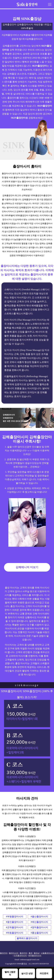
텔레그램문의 (10, 973)
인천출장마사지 (20, 956)
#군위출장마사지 (15, 927)
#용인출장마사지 (15, 922)
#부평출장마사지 (15, 916)
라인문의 (44, 973)
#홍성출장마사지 (39, 933)
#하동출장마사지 (15, 933)
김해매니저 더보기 (27, 567)
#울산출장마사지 (39, 916)
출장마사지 (14, 953)
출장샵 (37, 953)
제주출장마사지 (35, 956)
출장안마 (4, 953)
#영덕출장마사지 (39, 927)
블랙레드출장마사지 (27, 938)
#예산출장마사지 (39, 922)
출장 (31, 953)
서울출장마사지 (47, 953)
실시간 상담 (27, 973)
